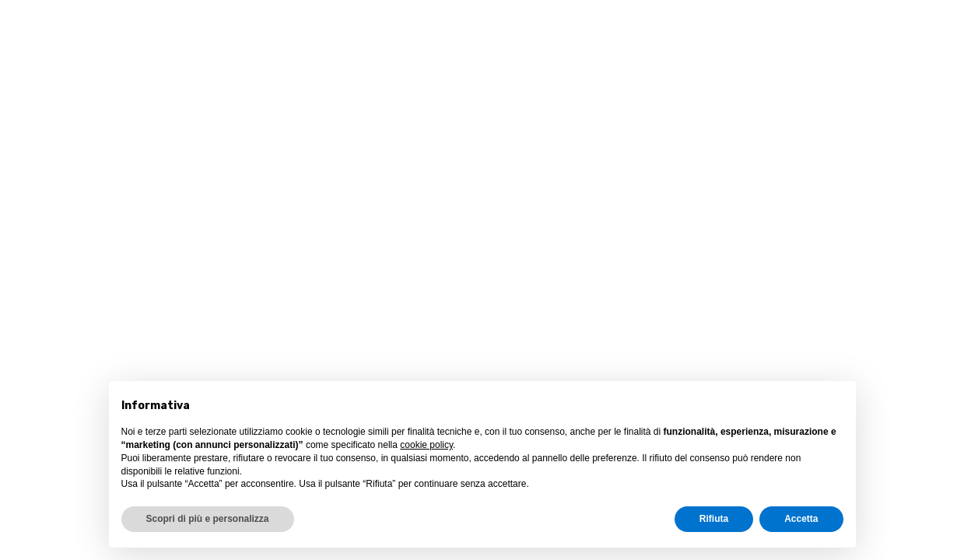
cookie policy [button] (426, 445)
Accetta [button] (801, 519)
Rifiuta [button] (714, 519)
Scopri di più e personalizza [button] (208, 519)
